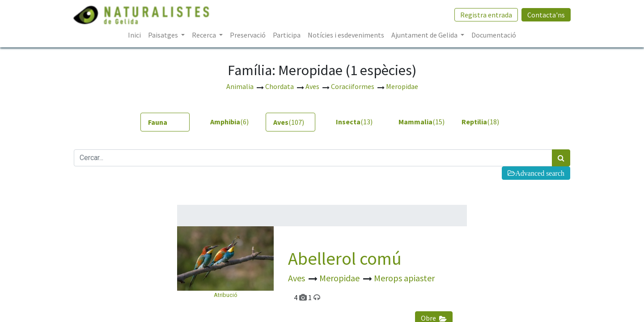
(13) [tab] (354, 122)
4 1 (307, 297)
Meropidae (340, 278)
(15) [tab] (419, 122)
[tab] (165, 122)
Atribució (226, 295)
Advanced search (540, 173)
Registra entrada (486, 15)
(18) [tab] (480, 122)
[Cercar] (561, 158)
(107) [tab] (289, 122)
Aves (297, 278)
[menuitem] (134, 35)
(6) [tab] (229, 122)
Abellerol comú (345, 258)
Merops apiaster (404, 278)
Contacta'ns (546, 15)
